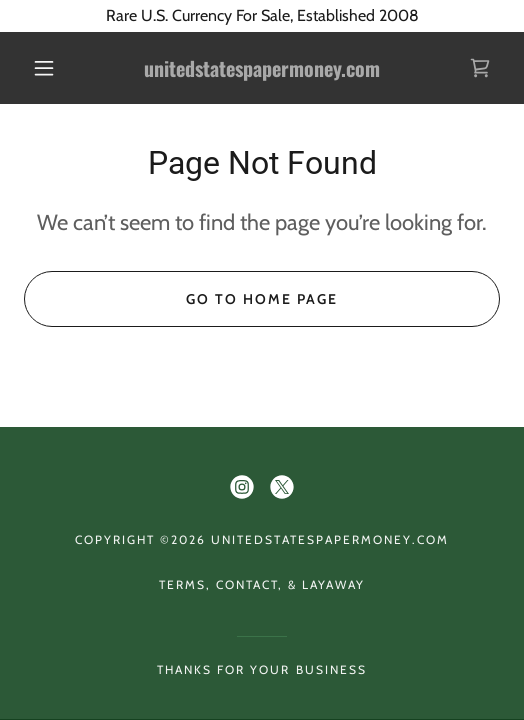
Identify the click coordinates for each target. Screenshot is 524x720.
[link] (262, 68)
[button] (48, 68)
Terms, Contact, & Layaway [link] (262, 584)
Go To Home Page (262, 299)
